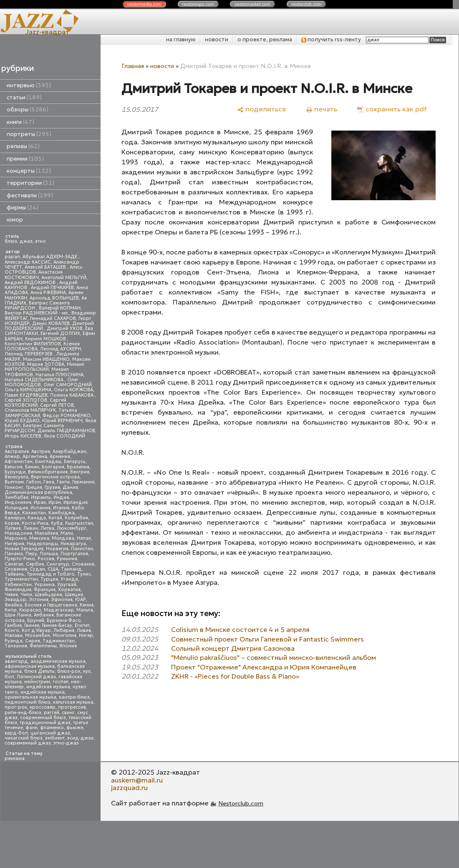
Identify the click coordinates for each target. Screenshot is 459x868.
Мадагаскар (59, 610)
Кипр (11, 610)
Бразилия (78, 467)
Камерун (15, 518)
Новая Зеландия (24, 549)
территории (30, 183)
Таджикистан (59, 641)
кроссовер (43, 707)
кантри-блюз (74, 697)
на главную (181, 39)
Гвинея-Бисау (57, 625)
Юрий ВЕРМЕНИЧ (62, 421)
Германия (83, 482)
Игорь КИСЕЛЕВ (23, 436)
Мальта (85, 610)
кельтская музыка (73, 702)
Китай (55, 518)
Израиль (41, 497)
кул (87, 671)
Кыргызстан (79, 523)
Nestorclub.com (241, 803)
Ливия (84, 630)
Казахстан (34, 513)
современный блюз (43, 718)
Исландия (16, 508)
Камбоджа (62, 513)
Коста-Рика (35, 523)
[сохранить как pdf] (392, 109)
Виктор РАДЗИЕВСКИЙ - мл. (37, 313)
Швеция (74, 595)
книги (20, 122)
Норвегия (57, 549)
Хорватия (69, 590)
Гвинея (32, 625)
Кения (87, 605)
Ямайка (13, 605)
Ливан (31, 528)
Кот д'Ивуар (36, 630)
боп (9, 677)
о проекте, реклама (265, 39)
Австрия (41, 452)
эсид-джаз (80, 738)
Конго (12, 630)
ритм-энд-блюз (23, 713)
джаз (26, 241)
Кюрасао (30, 610)
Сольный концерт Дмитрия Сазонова (233, 648)
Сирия (33, 641)
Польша (49, 554)
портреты (29, 134)
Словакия (83, 564)
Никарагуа (73, 544)
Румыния (67, 559)
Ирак (40, 502)
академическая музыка (58, 661)
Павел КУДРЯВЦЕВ (26, 395)
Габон (34, 482)
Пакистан (82, 549)
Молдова (63, 538)
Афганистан (19, 462)
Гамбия (13, 625)
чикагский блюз (24, 738)
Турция (49, 579)
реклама (15, 759)
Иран (55, 502)
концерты (29, 171)
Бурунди (15, 472)
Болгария (53, 467)
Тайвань (14, 574)
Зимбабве (16, 497)
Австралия (17, 452)
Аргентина (35, 457)
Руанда (14, 641)
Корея (12, 523)
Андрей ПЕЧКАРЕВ (52, 288)
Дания (70, 487)
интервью (29, 85)
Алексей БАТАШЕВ (46, 267)
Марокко (16, 538)
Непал (84, 538)
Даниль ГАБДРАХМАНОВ (66, 431)
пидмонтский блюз (28, 702)
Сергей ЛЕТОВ (57, 405)
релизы (23, 146)
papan (12, 257)
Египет (82, 625)
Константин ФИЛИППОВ (33, 344)
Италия (61, 508)
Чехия (11, 595)
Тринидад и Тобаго (51, 574)
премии (25, 159)
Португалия (74, 554)
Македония (18, 533)
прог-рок (16, 707)
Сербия (35, 564)
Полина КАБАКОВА (72, 395)
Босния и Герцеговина (51, 605)
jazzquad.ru (129, 787)
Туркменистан (21, 579)
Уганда (69, 579)
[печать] (322, 109)
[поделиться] (261, 109)
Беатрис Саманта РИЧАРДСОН (37, 306)
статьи (24, 97)
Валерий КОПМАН (60, 308)
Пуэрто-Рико (20, 559)
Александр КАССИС (28, 262)
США (53, 569)
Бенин (32, 467)
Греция (34, 487)
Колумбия (76, 518)
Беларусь (75, 462)
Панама (14, 554)
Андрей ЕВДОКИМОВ (31, 283)
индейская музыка (48, 687)
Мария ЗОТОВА (46, 364)
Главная (133, 66)
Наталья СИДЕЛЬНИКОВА (35, 380)
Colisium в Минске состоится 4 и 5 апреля (240, 629)
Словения (16, 569)
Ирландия (76, 502)
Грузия (52, 487)
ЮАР (81, 600)
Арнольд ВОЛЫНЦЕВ (54, 298)
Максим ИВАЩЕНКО (46, 359)
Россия (46, 559)
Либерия (64, 630)
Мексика (39, 538)
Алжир (12, 457)
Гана (49, 482)
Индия (61, 497)
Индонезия (18, 502)
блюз (11, 241)
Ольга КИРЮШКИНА (28, 390)
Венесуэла (16, 477)
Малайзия (46, 533)
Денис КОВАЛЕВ (51, 323)
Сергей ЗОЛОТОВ (26, 400)
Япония (68, 646)
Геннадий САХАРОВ (53, 318)
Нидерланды (42, 544)
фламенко (52, 728)
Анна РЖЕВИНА (48, 293)
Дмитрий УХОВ (65, 328)
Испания (40, 508)
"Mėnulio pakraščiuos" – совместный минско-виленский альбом (274, 657)
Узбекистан (18, 585)
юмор (15, 220)
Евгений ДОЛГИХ (60, 333)
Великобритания (48, 472)
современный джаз (28, 743)
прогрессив (72, 707)
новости (217, 39)
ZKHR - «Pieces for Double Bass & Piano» (235, 676)
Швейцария (48, 595)
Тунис (84, 574)
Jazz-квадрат (47, 32)
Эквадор (15, 600)
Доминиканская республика (38, 492)
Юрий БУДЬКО (22, 421)
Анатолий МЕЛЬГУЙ (64, 278)
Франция (45, 590)
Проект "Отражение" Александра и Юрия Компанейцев (264, 667)
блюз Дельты (39, 671)
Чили (26, 595)
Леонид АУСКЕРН (61, 349)
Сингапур (58, 564)
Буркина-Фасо (64, 620)
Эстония (39, 600)
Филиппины (43, 646)
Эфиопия (62, 600)
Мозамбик (38, 635)
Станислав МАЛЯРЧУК (30, 410)
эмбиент (55, 738)
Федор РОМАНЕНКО (67, 416)
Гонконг (14, 487)
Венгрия (80, 472)
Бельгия (14, 467)
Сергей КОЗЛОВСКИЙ (35, 403)
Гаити (63, 482)
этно (40, 241)
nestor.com (144, 4)
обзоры (28, 109)
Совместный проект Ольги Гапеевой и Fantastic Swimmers (267, 639)
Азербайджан (69, 452)
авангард (16, 661)
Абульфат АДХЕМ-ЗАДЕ (50, 257)
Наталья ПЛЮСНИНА (59, 375)
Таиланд (71, 569)
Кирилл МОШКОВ (46, 339)
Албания (44, 615)
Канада (37, 518)
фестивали (30, 195)
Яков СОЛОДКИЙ (64, 436)
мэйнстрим (37, 682)
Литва (47, 528)
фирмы (23, 208)
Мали (67, 533)
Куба (57, 523)
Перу (31, 554)
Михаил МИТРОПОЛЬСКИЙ (44, 367)
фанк (32, 728)
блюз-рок (69, 671)
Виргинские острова (55, 477)
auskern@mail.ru (137, 780)
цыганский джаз (50, 733)
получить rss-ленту (331, 39)
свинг (68, 713)
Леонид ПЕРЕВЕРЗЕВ (29, 354)
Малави (14, 635)
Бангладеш (48, 462)
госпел (61, 682)
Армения (60, 457)
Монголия (64, 635)
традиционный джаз (45, 723)
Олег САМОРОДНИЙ (68, 385)
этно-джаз (66, 743)
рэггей (52, 713)
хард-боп (16, 733)
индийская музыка (43, 692)
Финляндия (18, 590)
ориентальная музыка (30, 697)
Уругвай (67, 585)
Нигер (86, 635)
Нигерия (14, 544)
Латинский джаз (36, 677)
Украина (44, 585)
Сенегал (14, 564)
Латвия (13, 528)
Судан (37, 569)
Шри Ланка (18, 615)
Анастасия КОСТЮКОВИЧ (34, 275)
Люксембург (72, 528)
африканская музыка (30, 666)
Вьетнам (14, 482)
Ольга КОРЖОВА (73, 390)
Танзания (16, 646)
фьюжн (75, 728)
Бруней (36, 620)
